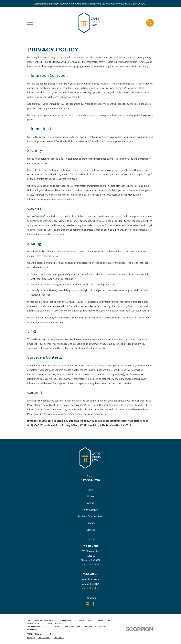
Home (91, 496)
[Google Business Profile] (88, 604)
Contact (91, 530)
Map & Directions (91, 565)
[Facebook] (93, 604)
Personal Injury (91, 510)
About (91, 503)
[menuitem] (31, 638)
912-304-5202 (91, 480)
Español (91, 523)
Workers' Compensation (91, 516)
